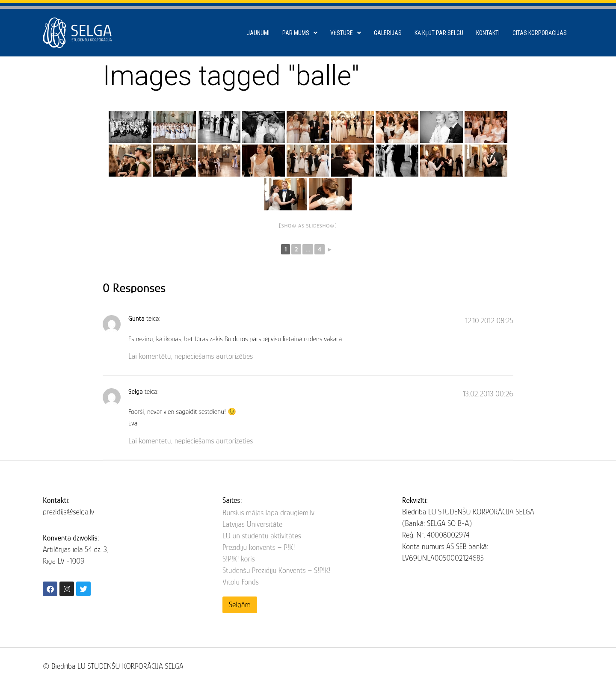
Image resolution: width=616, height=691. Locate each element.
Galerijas (388, 33)
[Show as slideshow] (308, 226)
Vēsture (346, 33)
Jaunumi (258, 33)
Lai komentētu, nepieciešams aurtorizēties (191, 356)
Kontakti (488, 33)
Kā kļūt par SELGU (439, 33)
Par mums (300, 33)
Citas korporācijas (540, 33)
